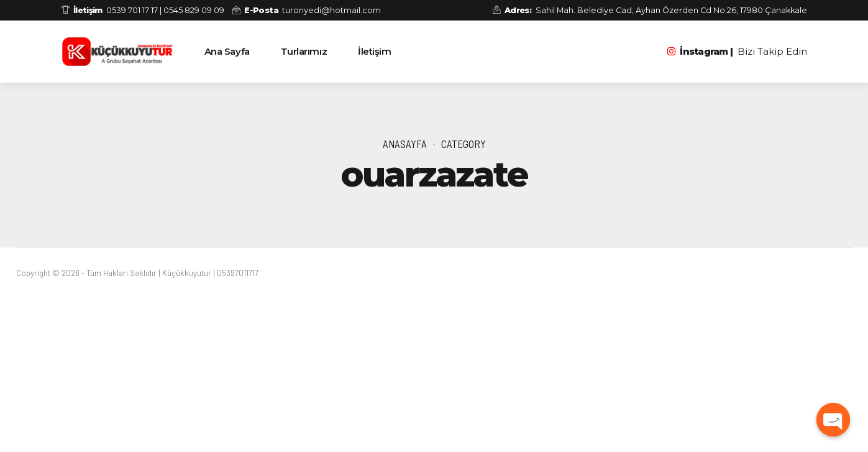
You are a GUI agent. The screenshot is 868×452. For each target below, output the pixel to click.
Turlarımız (304, 51)
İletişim (374, 51)
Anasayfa (405, 144)
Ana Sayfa (227, 51)
